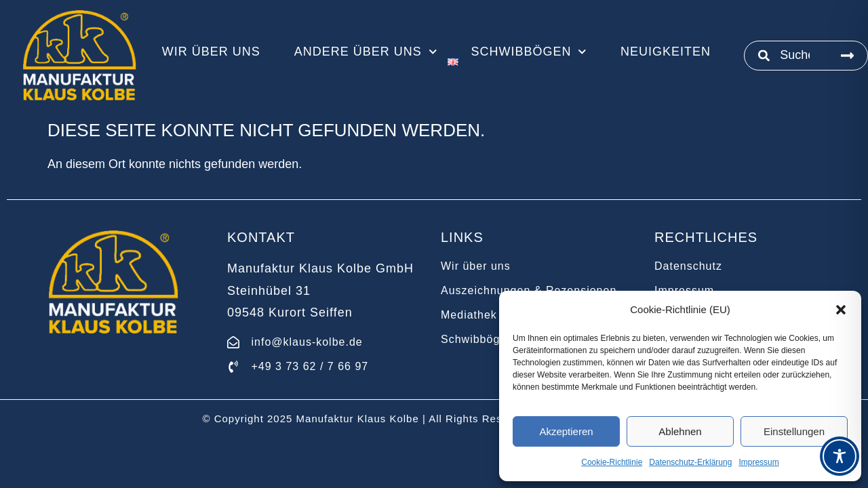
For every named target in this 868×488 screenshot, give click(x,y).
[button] (841, 310)
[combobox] (786, 56)
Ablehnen (680, 431)
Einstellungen (794, 431)
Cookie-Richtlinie (612, 462)
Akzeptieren (566, 431)
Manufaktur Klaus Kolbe (358, 419)
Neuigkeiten (666, 52)
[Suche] (847, 56)
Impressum (758, 462)
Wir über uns (211, 52)
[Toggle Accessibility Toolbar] (840, 456)
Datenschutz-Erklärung (690, 462)
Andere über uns (366, 52)
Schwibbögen (529, 52)
